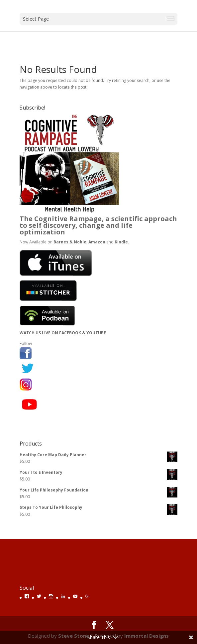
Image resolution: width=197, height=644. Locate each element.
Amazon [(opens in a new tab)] (97, 242)
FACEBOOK (70, 333)
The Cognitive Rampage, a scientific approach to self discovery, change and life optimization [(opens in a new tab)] (98, 225)
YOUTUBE (96, 333)
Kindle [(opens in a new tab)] (121, 242)
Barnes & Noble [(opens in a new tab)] (70, 242)
